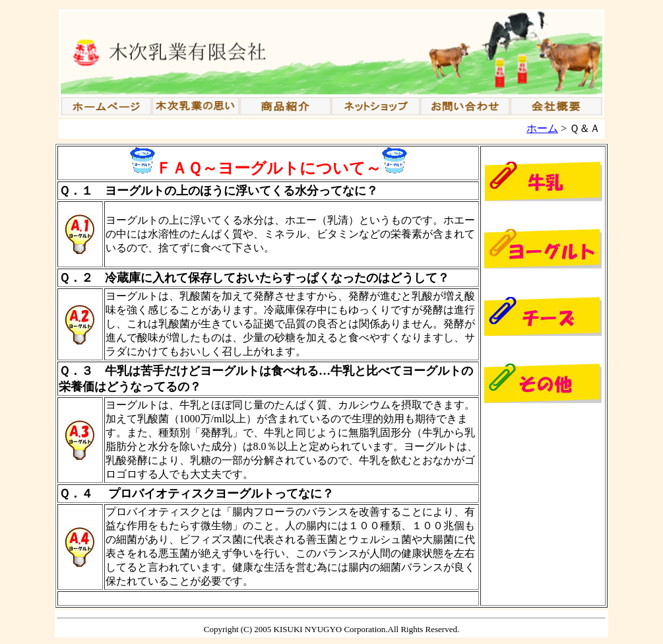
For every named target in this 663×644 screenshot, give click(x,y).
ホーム (542, 128)
